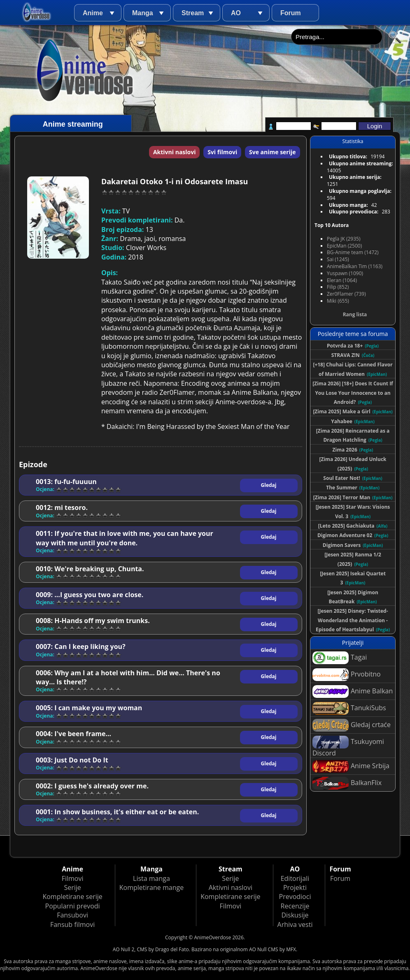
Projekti (295, 887)
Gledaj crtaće (352, 725)
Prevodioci (295, 897)
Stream (193, 13)
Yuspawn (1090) (345, 273)
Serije (72, 887)
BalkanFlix (347, 783)
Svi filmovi (222, 152)
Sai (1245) (338, 259)
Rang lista (355, 314)
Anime (93, 13)
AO (236, 13)
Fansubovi (72, 915)
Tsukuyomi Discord (348, 747)
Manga (143, 13)
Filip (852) (338, 287)
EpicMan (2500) (344, 246)
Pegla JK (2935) (344, 239)
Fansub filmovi (72, 924)
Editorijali (295, 878)
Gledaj (269, 485)
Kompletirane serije (72, 897)
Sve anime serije (273, 152)
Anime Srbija (351, 766)
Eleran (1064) (342, 280)
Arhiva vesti (295, 924)
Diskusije (295, 915)
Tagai (340, 658)
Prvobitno (347, 675)
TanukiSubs (349, 708)
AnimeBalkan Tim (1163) (355, 266)
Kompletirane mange (151, 887)
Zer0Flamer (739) (346, 294)
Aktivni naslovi (175, 152)
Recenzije (295, 906)
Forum (291, 13)
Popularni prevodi (73, 906)
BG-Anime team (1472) (353, 252)
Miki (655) (338, 301)
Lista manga (151, 878)
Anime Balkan (353, 692)
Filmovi (73, 878)
